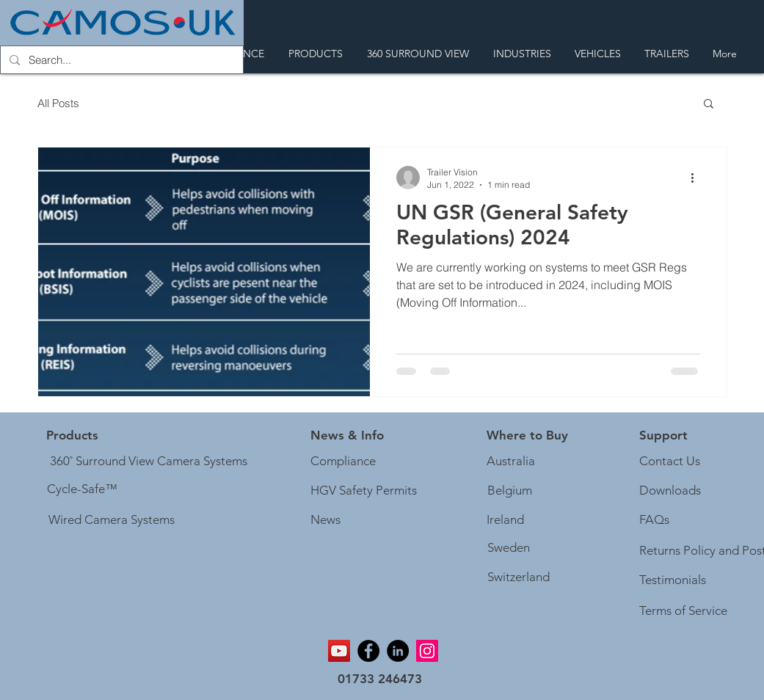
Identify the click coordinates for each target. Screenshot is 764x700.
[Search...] (120, 60)
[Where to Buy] (527, 436)
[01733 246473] (380, 680)
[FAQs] (655, 520)
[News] (326, 520)
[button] (709, 105)
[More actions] (698, 178)
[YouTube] (339, 651)
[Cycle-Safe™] (82, 489)
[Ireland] (506, 520)
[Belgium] (510, 491)
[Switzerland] (519, 577)
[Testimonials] (673, 580)
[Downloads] (670, 491)
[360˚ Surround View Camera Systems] (149, 462)
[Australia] (511, 462)
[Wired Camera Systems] (112, 520)
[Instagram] (427, 651)
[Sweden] (509, 548)
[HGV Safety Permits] (366, 491)
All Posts (58, 103)
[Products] (72, 436)
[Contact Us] (670, 462)
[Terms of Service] (685, 611)
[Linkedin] (398, 651)
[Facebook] (368, 651)
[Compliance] (344, 462)
